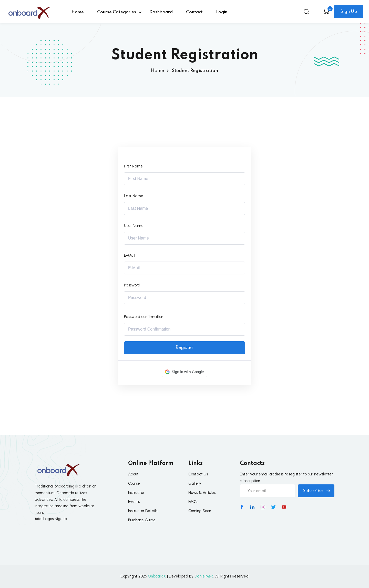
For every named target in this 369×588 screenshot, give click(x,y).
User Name (134, 226)
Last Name (134, 196)
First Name (133, 166)
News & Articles (202, 493)
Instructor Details (143, 511)
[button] (184, 372)
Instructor (136, 493)
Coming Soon (200, 511)
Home (78, 12)
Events (134, 502)
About (133, 474)
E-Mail (130, 255)
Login (222, 12)
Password (132, 285)
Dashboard (161, 12)
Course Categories (117, 12)
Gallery (195, 483)
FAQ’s (193, 502)
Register (184, 348)
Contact (194, 12)
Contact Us (198, 474)
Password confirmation (144, 317)
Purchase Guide (142, 520)
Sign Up (349, 12)
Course (134, 483)
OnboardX (157, 576)
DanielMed (204, 576)
